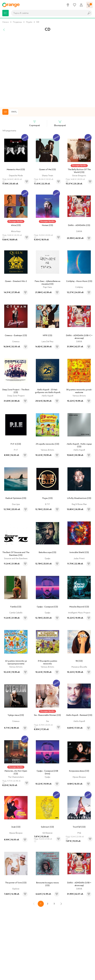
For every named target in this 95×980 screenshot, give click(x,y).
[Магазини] (68, 5)
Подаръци (17, 22)
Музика (29, 22)
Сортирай (35, 123)
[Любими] (75, 5)
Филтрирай (60, 123)
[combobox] (48, 13)
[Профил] (81, 5)
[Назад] (4, 30)
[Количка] (89, 5)
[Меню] (6, 13)
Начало (6, 22)
